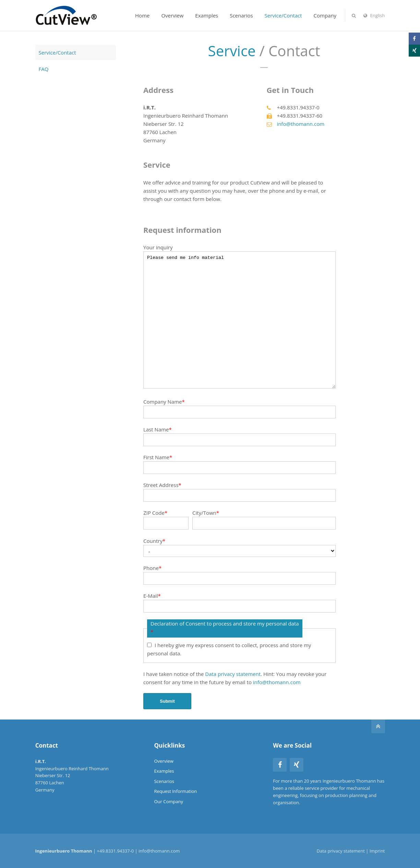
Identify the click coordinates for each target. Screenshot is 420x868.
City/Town (206, 513)
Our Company (168, 801)
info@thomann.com (301, 124)
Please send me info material (239, 320)
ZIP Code (155, 513)
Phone (152, 568)
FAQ (44, 69)
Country (154, 541)
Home (142, 15)
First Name (158, 457)
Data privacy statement (233, 674)
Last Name (158, 429)
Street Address (162, 485)
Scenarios (241, 15)
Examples (207, 15)
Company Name (164, 402)
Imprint (377, 851)
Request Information (175, 791)
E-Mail (152, 596)
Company (325, 15)
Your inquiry (158, 247)
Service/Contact (283, 15)
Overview (172, 15)
